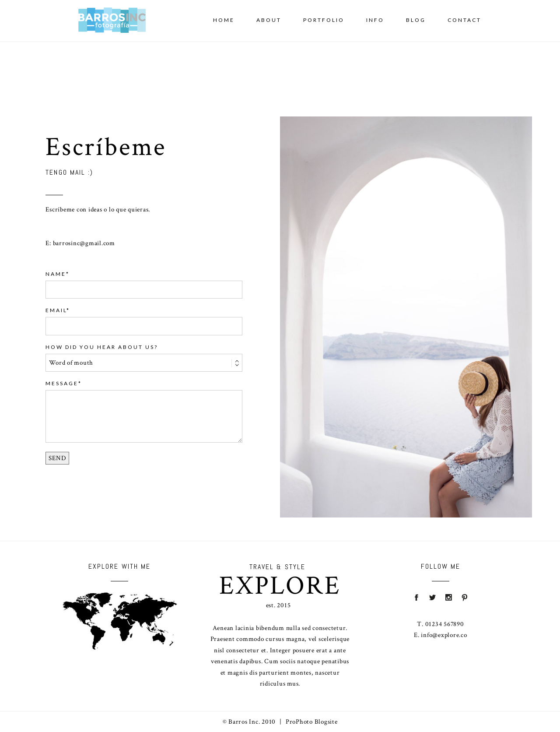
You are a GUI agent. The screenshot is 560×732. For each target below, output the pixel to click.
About (269, 20)
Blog (416, 20)
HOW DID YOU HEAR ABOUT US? (102, 347)
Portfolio (324, 20)
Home (224, 20)
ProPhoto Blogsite (312, 722)
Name (56, 274)
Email (56, 310)
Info (375, 20)
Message (62, 383)
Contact (464, 20)
